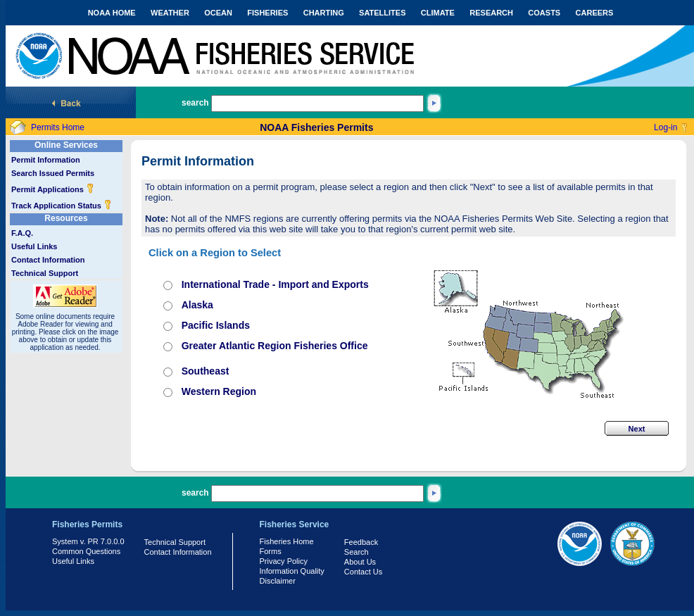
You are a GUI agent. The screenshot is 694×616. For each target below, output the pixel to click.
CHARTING (324, 13)
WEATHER (170, 13)
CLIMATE (438, 13)
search (195, 103)
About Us (360, 562)
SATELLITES (382, 13)
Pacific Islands (216, 325)
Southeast (206, 371)
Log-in (665, 127)
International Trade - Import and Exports (275, 284)
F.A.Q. (22, 233)
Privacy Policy (284, 561)
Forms (271, 551)
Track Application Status (62, 206)
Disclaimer (278, 581)
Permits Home (58, 127)
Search (357, 552)
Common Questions (86, 551)
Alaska (197, 305)
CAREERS (595, 13)
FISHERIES (267, 13)
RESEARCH (491, 13)
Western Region (219, 391)
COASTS (544, 13)
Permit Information (46, 160)
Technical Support (45, 273)
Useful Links (34, 246)
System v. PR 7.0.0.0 (88, 541)
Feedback (361, 542)
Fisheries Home (287, 541)
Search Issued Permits (53, 173)
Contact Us (363, 572)
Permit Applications (53, 189)
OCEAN (218, 13)
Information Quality (292, 571)
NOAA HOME (112, 13)
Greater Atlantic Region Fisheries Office (275, 346)
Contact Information (48, 260)
